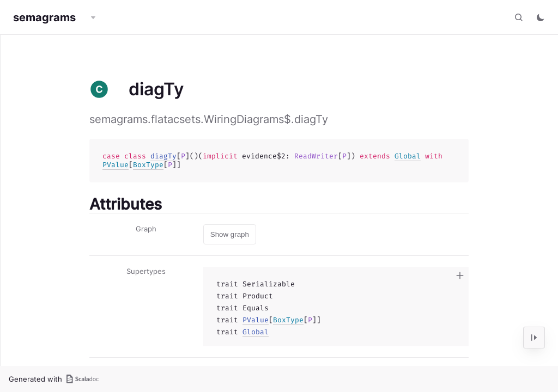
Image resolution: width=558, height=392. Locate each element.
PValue (116, 165)
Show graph (230, 234)
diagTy (163, 156)
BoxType (148, 165)
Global (408, 156)
